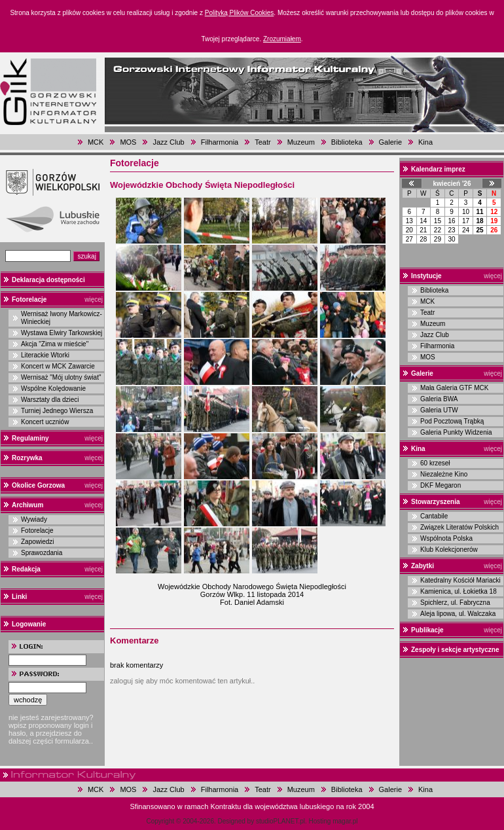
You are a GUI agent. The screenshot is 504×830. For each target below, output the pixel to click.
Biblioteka (347, 142)
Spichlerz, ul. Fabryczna (455, 603)
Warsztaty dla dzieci (50, 400)
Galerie (390, 142)
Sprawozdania (42, 553)
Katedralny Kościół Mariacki (460, 580)
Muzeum (301, 142)
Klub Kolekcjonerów (449, 550)
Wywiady (34, 519)
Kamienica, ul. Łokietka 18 (459, 591)
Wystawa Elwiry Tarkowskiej (62, 333)
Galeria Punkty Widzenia (456, 432)
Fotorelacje (29, 299)
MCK (96, 142)
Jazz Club (168, 142)
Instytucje (426, 276)
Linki (19, 597)
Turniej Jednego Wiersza (57, 411)
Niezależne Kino (444, 474)
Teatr (262, 142)
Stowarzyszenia (435, 502)
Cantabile (434, 516)
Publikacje (427, 630)
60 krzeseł (435, 463)
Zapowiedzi (38, 542)
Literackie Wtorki (45, 355)
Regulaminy (30, 438)
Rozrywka (27, 458)
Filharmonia (220, 142)
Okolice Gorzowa (38, 485)
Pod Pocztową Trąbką (452, 421)
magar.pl (345, 821)
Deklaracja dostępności (48, 280)
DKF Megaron (441, 485)
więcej (94, 299)
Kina (425, 142)
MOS (128, 142)
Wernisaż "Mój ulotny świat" (61, 377)
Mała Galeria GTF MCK (454, 388)
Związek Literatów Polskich (459, 527)
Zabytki (423, 566)
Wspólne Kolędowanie (53, 388)
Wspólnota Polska (446, 538)
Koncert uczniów (45, 422)
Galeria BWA (439, 399)
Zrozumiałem (282, 39)
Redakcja (26, 569)
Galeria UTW (439, 410)
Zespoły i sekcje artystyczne (455, 650)
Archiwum (27, 505)
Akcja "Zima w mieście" (55, 344)
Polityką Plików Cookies (240, 13)
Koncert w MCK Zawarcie (58, 366)
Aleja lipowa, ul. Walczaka (458, 614)
